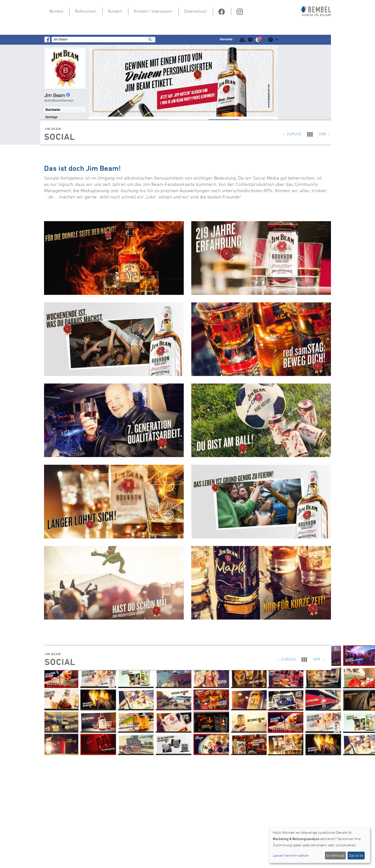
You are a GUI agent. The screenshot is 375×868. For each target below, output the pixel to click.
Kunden (115, 11)
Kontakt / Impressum (153, 11)
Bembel (56, 11)
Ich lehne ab (335, 855)
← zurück (294, 133)
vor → (325, 133)
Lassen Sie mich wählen (291, 855)
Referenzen (86, 11)
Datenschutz (195, 11)
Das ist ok (356, 855)
